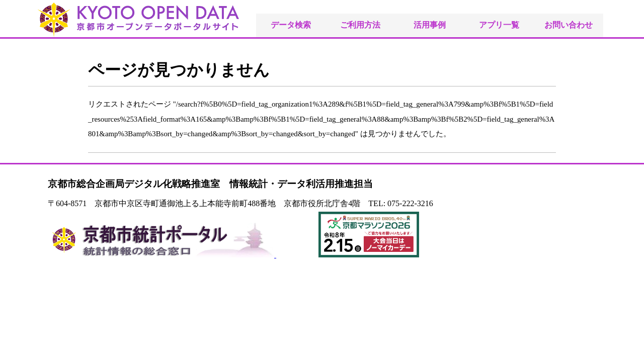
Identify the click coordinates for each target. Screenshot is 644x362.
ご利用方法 (360, 25)
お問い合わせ (569, 25)
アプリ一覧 (499, 25)
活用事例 (430, 25)
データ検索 (291, 25)
